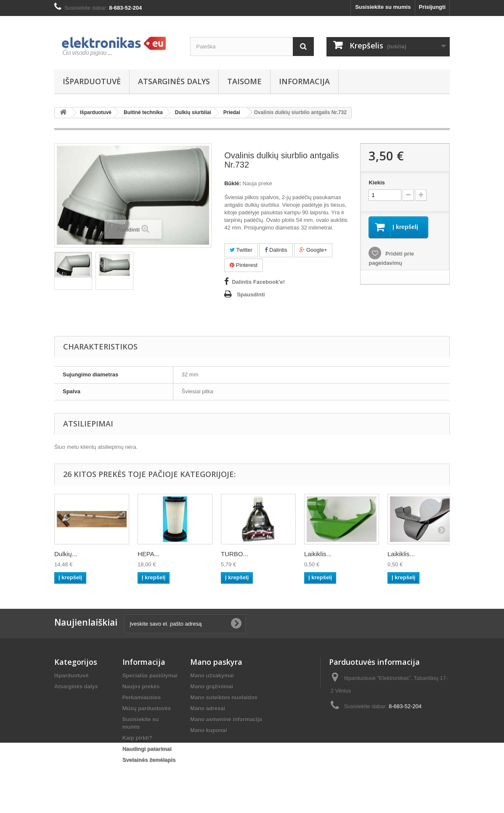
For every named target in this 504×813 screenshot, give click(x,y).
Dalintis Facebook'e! (258, 282)
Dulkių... (66, 554)
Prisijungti (432, 7)
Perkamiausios (142, 697)
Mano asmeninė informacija (226, 719)
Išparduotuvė (92, 81)
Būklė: (233, 183)
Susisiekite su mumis (383, 7)
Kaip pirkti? (138, 738)
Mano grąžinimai (212, 686)
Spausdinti (251, 295)
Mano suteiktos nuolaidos (224, 697)
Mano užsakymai (212, 676)
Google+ (313, 250)
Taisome (244, 81)
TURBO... (235, 554)
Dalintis (276, 250)
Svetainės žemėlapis (149, 760)
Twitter (241, 250)
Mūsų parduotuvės (147, 708)
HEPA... (149, 554)
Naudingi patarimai (147, 749)
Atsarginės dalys (174, 81)
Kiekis (377, 183)
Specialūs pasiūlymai (150, 676)
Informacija (304, 81)
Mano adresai (208, 708)
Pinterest (244, 265)
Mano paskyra (216, 662)
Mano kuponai (208, 730)
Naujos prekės (141, 686)
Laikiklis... (318, 554)
